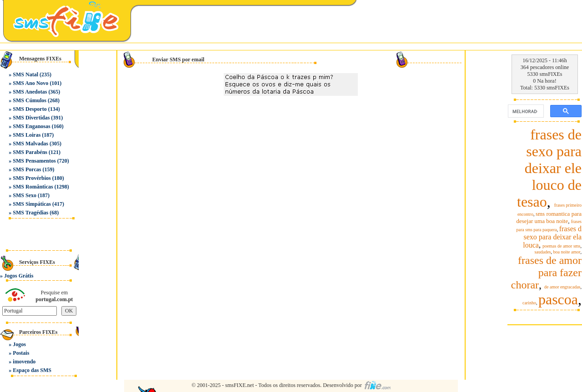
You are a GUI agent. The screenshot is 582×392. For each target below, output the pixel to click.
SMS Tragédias (30, 213)
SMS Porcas (27, 169)
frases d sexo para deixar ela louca (552, 237)
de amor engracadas (562, 287)
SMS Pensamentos (34, 161)
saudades (542, 252)
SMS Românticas (33, 187)
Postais (21, 353)
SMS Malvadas (30, 144)
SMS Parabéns (30, 152)
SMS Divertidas (31, 118)
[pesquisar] (525, 111)
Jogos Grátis (19, 276)
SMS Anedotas (30, 92)
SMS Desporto (30, 109)
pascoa (558, 299)
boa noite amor (567, 252)
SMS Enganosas (31, 126)
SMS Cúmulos (30, 100)
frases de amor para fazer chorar (546, 273)
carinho (529, 303)
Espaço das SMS (32, 370)
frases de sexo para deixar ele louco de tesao (549, 168)
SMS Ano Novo (30, 83)
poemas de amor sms (562, 246)
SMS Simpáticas (32, 204)
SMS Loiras (27, 135)
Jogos (19, 344)
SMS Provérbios (32, 178)
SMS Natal (25, 74)
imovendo (24, 362)
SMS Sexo (25, 195)
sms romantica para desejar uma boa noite (549, 217)
